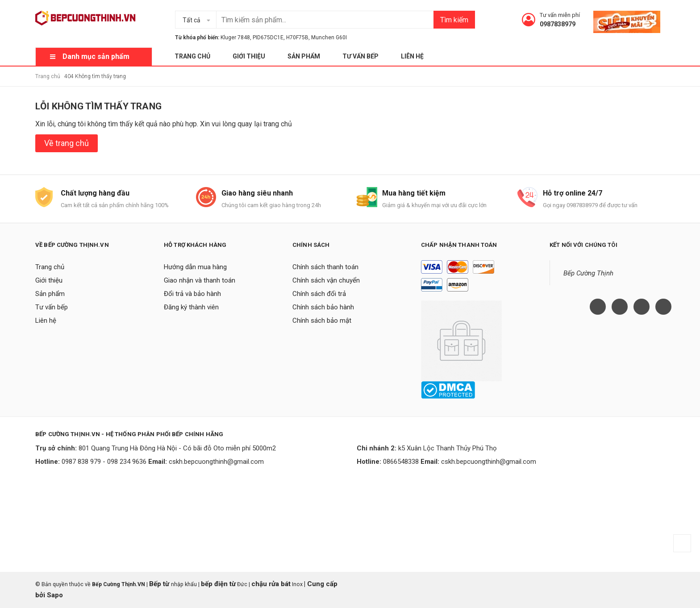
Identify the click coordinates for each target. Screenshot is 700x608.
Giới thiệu (249, 56)
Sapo (55, 595)
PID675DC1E (268, 37)
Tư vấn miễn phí (560, 15)
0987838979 (558, 24)
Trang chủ (192, 56)
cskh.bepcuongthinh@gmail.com (216, 462)
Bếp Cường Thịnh (588, 273)
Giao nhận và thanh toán (200, 280)
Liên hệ (412, 56)
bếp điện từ (218, 584)
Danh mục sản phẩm (96, 56)
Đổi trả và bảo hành (192, 294)
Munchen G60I (329, 37)
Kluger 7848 (235, 37)
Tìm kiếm (454, 20)
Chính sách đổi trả (319, 294)
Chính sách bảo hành (323, 307)
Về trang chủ (67, 143)
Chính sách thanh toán (325, 267)
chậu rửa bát (271, 584)
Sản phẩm (304, 56)
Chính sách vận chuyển (326, 280)
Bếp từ (160, 584)
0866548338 (401, 462)
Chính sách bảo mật (322, 321)
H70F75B (297, 37)
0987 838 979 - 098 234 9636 (104, 462)
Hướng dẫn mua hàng (195, 267)
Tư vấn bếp (360, 56)
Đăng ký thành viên (191, 307)
